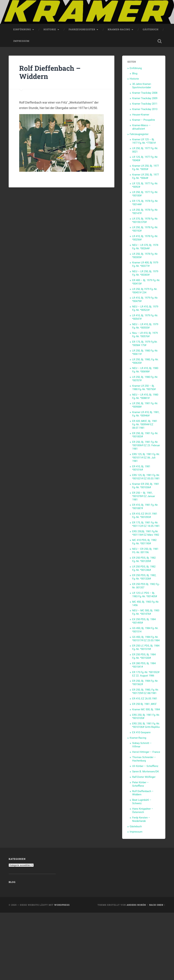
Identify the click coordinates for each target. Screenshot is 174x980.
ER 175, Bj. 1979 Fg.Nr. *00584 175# (145, 344)
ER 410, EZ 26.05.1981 (145, 699)
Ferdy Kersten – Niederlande (141, 819)
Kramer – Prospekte (144, 120)
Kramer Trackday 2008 (145, 93)
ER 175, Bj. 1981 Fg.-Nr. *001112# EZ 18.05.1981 (146, 524)
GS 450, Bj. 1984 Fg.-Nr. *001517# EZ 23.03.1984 (146, 639)
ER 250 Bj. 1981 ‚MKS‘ (144, 704)
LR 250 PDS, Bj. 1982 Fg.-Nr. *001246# (144, 568)
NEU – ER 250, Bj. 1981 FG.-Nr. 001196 (145, 551)
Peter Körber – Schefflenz (140, 784)
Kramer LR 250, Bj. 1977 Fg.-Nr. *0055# (146, 167)
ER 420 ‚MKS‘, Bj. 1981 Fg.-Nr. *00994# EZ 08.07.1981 (145, 424)
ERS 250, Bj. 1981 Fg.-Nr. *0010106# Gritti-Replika (146, 725)
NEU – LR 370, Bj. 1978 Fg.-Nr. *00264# (145, 247)
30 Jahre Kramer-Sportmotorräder (142, 86)
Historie (50, 29)
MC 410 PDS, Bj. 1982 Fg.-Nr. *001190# (144, 542)
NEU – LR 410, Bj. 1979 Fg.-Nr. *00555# (145, 326)
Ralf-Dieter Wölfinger (144, 777)
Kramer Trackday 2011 (145, 104)
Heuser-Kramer (141, 115)
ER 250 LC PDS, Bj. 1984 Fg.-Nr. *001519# (146, 647)
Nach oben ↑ (157, 905)
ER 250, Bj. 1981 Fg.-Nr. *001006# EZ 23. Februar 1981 (146, 445)
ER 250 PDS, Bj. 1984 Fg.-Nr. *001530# (144, 656)
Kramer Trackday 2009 (145, 98)
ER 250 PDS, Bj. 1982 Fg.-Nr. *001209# (144, 559)
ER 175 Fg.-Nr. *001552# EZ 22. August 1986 (146, 674)
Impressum (21, 41)
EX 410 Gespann (141, 732)
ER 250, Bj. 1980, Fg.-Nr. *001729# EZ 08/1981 (145, 691)
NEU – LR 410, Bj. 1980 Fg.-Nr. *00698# (145, 370)
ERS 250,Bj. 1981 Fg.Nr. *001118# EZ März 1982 (146, 533)
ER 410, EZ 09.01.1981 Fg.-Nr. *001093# (145, 515)
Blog (135, 73)
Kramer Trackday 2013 (145, 109)
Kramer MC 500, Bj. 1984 (146, 709)
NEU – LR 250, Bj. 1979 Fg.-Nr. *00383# (145, 273)
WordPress (62, 905)
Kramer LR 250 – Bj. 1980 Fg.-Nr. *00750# (144, 388)
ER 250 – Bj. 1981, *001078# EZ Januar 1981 (144, 496)
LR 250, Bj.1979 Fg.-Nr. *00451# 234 (145, 291)
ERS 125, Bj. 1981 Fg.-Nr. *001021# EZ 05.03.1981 (146, 477)
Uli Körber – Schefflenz (145, 766)
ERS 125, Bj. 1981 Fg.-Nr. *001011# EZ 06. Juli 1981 (146, 458)
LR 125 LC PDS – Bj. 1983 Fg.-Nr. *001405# (145, 595)
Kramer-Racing (119, 29)
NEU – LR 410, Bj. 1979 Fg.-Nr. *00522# (145, 308)
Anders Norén (136, 905)
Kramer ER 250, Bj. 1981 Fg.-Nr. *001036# (146, 486)
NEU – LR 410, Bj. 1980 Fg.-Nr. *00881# (145, 396)
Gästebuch (151, 29)
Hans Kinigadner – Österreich (143, 810)
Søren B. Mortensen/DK (146, 772)
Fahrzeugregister (82, 29)
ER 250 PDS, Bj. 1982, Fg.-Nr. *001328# (144, 577)
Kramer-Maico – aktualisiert (141, 127)
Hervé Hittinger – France (146, 752)
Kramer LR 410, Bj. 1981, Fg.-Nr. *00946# (146, 414)
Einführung (22, 29)
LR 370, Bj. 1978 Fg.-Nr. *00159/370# (145, 220)
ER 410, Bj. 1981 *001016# (141, 468)
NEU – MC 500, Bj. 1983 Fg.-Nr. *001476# (146, 612)
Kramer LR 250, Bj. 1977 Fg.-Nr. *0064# (146, 176)
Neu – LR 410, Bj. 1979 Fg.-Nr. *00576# (145, 335)
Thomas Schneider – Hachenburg (144, 759)
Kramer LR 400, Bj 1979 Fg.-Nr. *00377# (145, 264)
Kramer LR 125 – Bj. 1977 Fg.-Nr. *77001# (144, 141)
